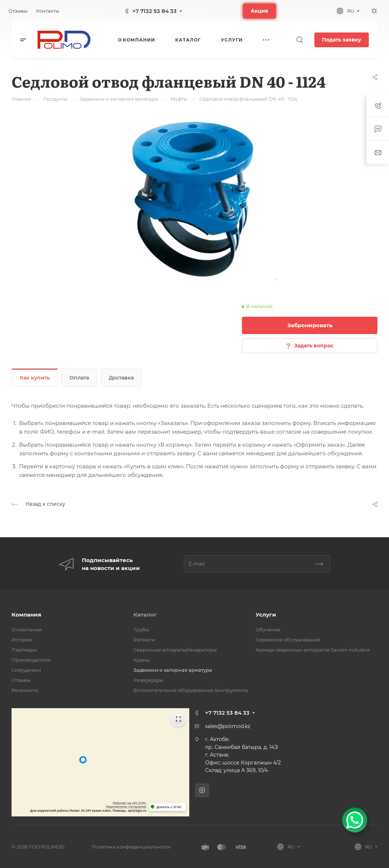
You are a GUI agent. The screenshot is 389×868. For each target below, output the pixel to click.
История (22, 640)
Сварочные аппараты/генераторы (175, 650)
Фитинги (144, 640)
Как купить (35, 378)
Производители (31, 660)
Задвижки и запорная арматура (173, 670)
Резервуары (148, 680)
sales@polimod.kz (228, 726)
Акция (259, 11)
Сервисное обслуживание (288, 640)
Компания (26, 615)
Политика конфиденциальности (131, 847)
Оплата (79, 378)
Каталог (145, 615)
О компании (27, 630)
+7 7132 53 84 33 (154, 11)
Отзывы (21, 680)
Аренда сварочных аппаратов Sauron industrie (313, 650)
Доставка (121, 378)
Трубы (141, 630)
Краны (142, 660)
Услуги (266, 615)
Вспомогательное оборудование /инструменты (191, 690)
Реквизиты (25, 690)
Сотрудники (26, 670)
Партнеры (24, 650)
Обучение (268, 630)
